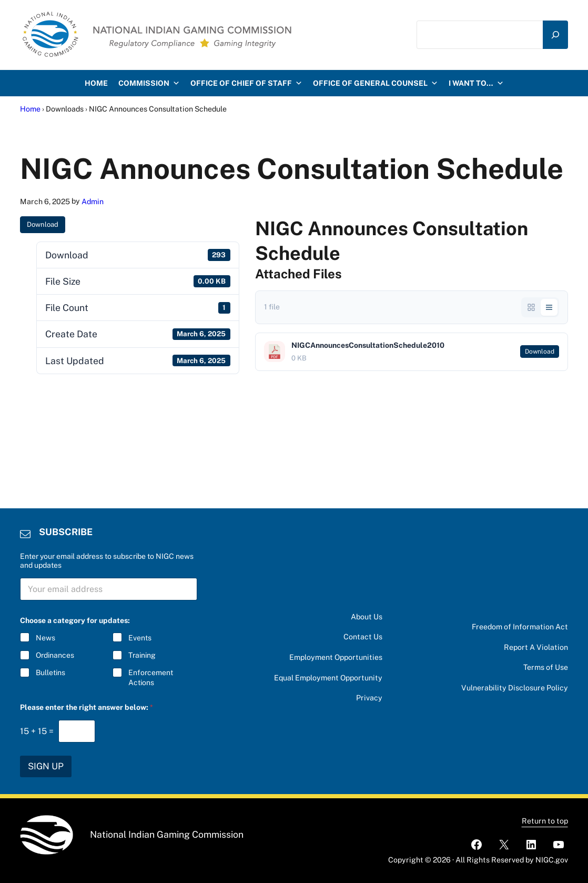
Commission (149, 83)
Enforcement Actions (151, 677)
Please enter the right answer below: (87, 707)
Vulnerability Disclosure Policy (515, 688)
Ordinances (55, 655)
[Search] (555, 35)
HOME (96, 83)
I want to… (476, 83)
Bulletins (50, 673)
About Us (367, 617)
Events (140, 638)
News (45, 638)
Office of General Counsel (376, 83)
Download (43, 224)
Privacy (369, 698)
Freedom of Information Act (520, 627)
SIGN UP (46, 766)
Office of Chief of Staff (246, 83)
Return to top (545, 821)
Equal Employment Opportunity (328, 678)
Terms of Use (546, 667)
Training (142, 655)
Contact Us (363, 637)
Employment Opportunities (336, 657)
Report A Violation (536, 647)
